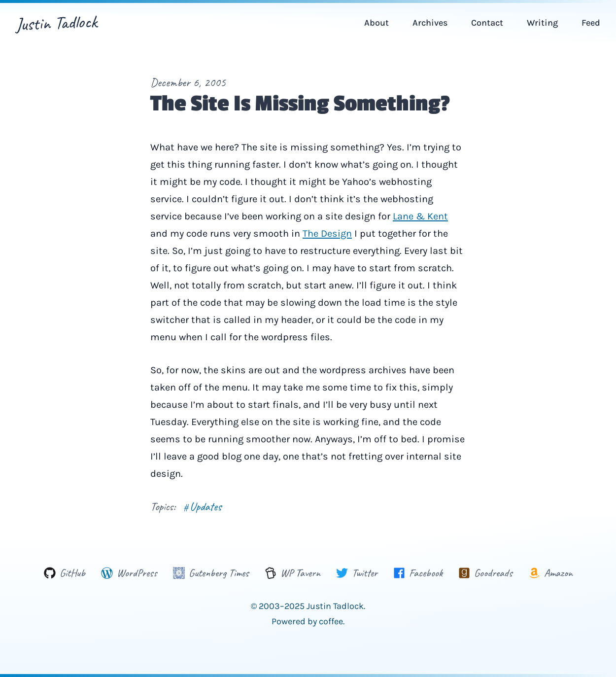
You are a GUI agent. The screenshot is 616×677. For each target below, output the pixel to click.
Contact (487, 23)
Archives (430, 23)
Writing (542, 23)
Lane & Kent (420, 216)
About (376, 23)
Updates (202, 506)
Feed (591, 23)
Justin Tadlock (56, 23)
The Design (327, 233)
